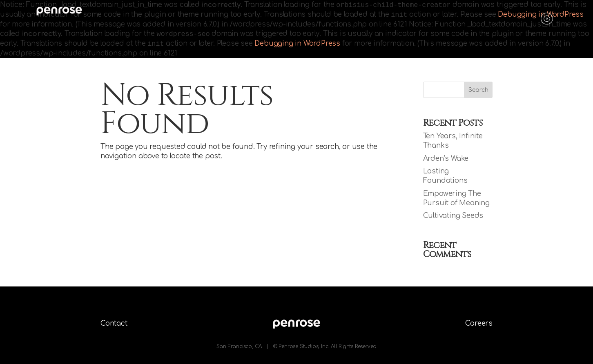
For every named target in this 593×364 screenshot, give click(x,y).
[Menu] (547, 16)
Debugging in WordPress (297, 43)
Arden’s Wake (446, 159)
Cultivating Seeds (453, 216)
